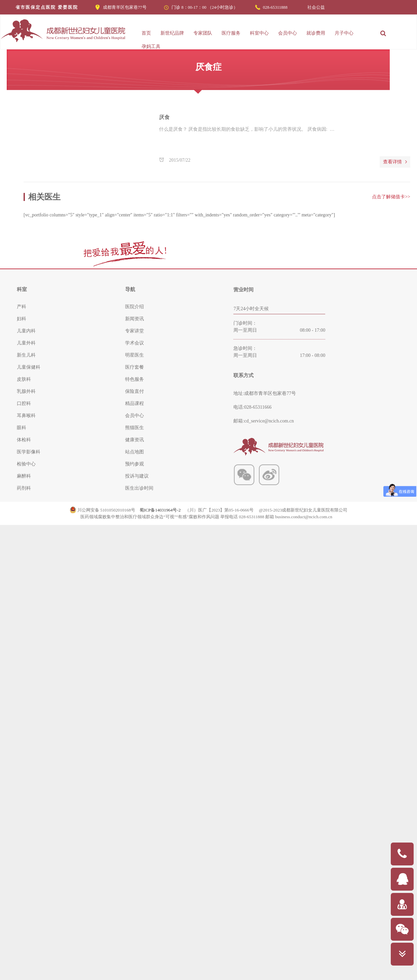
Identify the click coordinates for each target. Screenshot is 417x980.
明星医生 (135, 355)
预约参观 (135, 464)
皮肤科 (24, 379)
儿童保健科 (29, 367)
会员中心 (135, 416)
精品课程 (135, 403)
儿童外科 (26, 343)
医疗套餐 (135, 367)
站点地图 (135, 452)
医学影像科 (29, 452)
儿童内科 (26, 331)
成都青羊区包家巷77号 (125, 7)
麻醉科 (24, 476)
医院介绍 (135, 307)
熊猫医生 (135, 428)
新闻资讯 (135, 319)
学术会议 (135, 343)
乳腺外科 (26, 391)
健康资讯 (135, 440)
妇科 (22, 319)
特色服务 (135, 379)
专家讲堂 (135, 331)
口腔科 (24, 403)
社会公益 (316, 7)
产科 (22, 307)
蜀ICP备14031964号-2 (160, 510)
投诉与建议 (137, 476)
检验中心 (26, 464)
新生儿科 (26, 355)
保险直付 (135, 391)
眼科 (22, 428)
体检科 (24, 440)
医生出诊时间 (139, 488)
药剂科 (24, 488)
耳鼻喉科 (26, 416)
